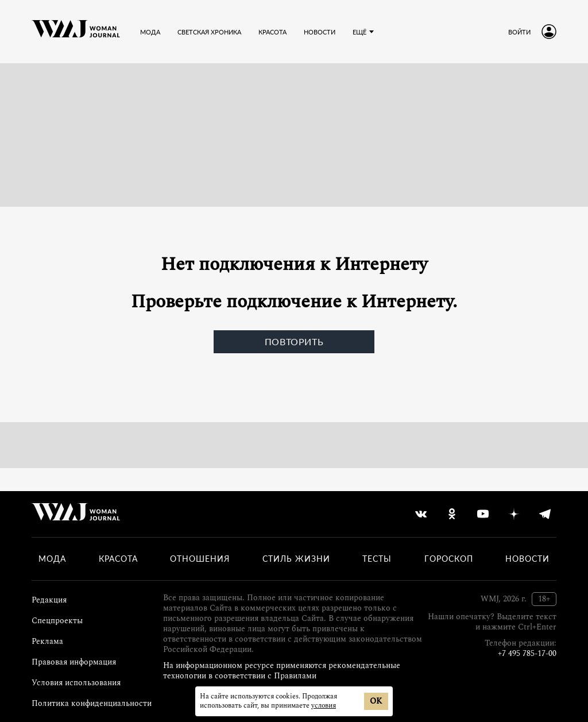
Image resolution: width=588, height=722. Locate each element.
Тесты (377, 559)
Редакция (49, 600)
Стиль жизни (296, 559)
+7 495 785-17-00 (527, 653)
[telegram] (545, 514)
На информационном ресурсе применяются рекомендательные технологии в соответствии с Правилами (282, 671)
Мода (52, 559)
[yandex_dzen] (514, 514)
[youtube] (483, 514)
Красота (118, 559)
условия (324, 706)
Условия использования (76, 683)
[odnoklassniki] (452, 514)
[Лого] (76, 32)
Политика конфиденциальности (92, 703)
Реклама (47, 641)
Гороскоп (449, 559)
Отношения (200, 559)
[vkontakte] (421, 514)
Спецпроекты (57, 621)
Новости (527, 559)
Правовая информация (74, 662)
